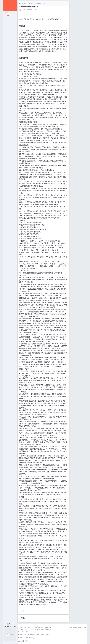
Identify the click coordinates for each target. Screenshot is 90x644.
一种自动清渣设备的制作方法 (36, 3)
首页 (6, 12)
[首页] (20, 3)
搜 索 (11, 635)
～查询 (7, 16)
